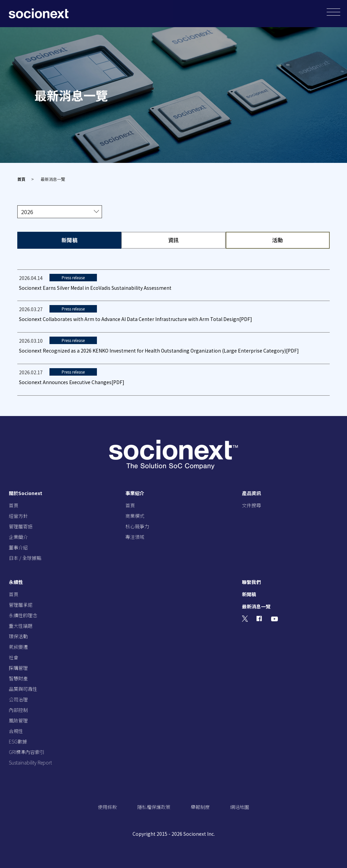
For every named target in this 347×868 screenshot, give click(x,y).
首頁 (21, 179)
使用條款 (107, 807)
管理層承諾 (21, 604)
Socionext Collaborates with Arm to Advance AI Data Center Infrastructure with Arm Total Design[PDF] (136, 319)
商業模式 (135, 515)
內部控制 (18, 710)
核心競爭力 (137, 526)
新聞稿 (249, 594)
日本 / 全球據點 (25, 558)
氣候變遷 (18, 646)
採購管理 (18, 667)
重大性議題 (21, 625)
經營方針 (18, 515)
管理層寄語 (21, 526)
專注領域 (135, 536)
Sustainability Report (30, 762)
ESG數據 (18, 741)
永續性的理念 (23, 615)
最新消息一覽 (256, 606)
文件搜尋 (251, 505)
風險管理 (18, 720)
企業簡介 (18, 536)
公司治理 (18, 699)
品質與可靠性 (23, 688)
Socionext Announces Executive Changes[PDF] (72, 382)
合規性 (16, 731)
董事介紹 (18, 547)
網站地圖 (240, 807)
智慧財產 (18, 678)
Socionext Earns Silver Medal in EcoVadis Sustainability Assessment (95, 287)
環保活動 (18, 636)
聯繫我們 (251, 582)
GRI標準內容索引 (27, 752)
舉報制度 (200, 807)
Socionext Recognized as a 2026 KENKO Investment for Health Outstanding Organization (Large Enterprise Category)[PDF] (159, 350)
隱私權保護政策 (154, 807)
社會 (14, 657)
